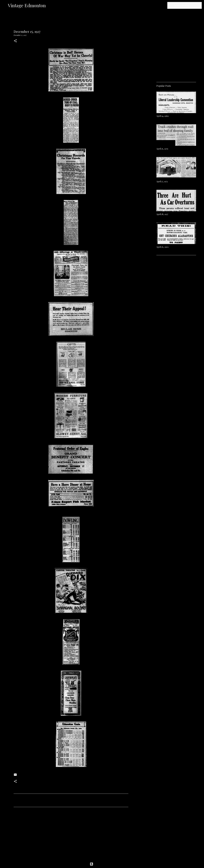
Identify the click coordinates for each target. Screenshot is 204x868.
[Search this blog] (187, 5)
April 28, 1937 (162, 214)
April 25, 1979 (162, 149)
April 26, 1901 (162, 247)
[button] (15, 41)
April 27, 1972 (162, 181)
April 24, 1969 (162, 116)
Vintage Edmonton (27, 5)
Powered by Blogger (102, 864)
